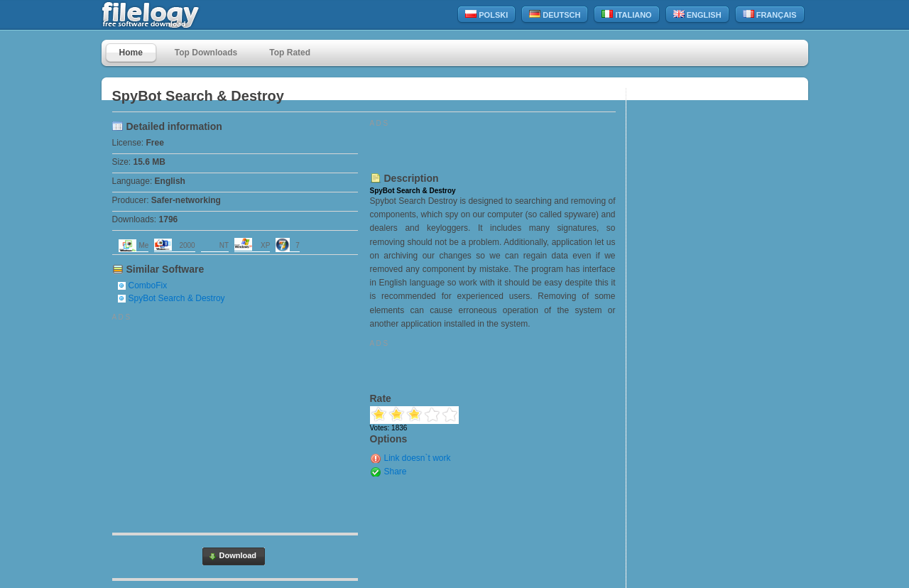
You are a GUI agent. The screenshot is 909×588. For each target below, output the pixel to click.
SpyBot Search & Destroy (177, 298)
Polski (486, 15)
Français (770, 15)
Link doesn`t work (418, 458)
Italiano (626, 15)
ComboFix (148, 285)
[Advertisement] (232, 420)
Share (396, 472)
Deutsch (555, 15)
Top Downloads (206, 53)
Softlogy (181, 15)
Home (131, 53)
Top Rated (290, 53)
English (697, 15)
